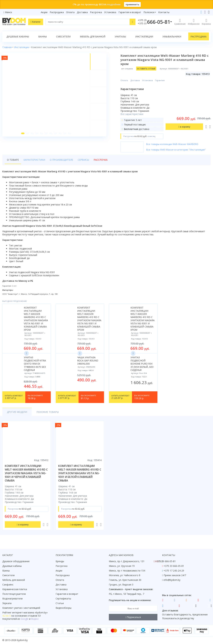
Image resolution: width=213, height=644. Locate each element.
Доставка (82, 12)
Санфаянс (8, 585)
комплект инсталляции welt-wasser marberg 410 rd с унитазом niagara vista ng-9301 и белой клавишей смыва (80, 473)
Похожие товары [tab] (48, 412)
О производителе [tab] (61, 160)
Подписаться (133, 617)
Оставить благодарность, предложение (185, 614)
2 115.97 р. (120, 397)
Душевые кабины (18, 37)
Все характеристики (132, 114)
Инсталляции (144, 37)
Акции (44, 12)
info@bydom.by (172, 580)
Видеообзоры (63, 608)
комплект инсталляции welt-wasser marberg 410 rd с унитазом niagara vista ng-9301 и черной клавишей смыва (26, 473)
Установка (110, 12)
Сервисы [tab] (83, 160)
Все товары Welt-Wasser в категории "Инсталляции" (176, 150)
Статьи (60, 603)
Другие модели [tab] (17, 412)
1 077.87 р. (67, 397)
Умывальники (172, 37)
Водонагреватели (12, 599)
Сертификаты (63, 599)
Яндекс (35, 619)
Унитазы (120, 37)
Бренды (60, 561)
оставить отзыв (146, 68)
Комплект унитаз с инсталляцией (21, 608)
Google (25, 619)
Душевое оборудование (16, 561)
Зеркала (7, 603)
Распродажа (57, 12)
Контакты (164, 12)
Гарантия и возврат (130, 12)
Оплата (70, 12)
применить (132, 4)
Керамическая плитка (15, 589)
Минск (9, 12)
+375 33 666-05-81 (174, 566)
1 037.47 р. (14, 397)
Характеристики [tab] (34, 160)
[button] (23, 133)
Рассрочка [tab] (101, 160)
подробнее (114, 4)
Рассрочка (96, 12)
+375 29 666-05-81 (165, 561)
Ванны (43, 37)
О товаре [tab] (13, 160)
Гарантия (160, 80)
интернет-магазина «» (30, 612)
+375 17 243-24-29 (174, 571)
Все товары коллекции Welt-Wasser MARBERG (172, 144)
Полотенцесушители (14, 594)
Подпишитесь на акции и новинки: (130, 600)
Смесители (63, 37)
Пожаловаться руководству (178, 618)
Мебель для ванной (93, 37)
